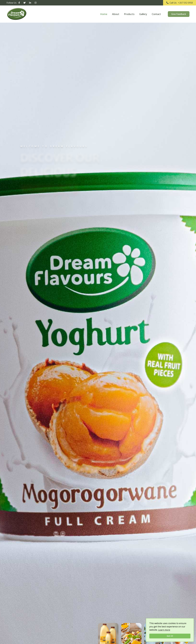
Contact (156, 14)
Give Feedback (179, 14)
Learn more (164, 630)
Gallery (143, 14)
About (116, 14)
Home (104, 14)
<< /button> (56, 534)
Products (129, 14)
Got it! (170, 636)
